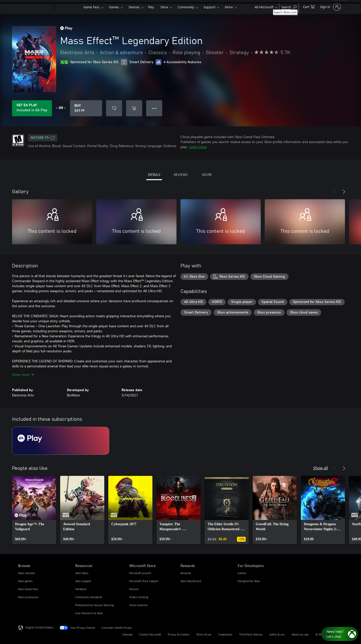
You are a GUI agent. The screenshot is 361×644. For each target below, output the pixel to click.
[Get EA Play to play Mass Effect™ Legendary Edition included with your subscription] (32, 108)
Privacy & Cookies (179, 634)
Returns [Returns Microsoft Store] (134, 589)
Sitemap (127, 634)
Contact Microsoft (150, 634)
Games (114, 7)
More (229, 7)
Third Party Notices (251, 634)
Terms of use (204, 634)
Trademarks (225, 634)
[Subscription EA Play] (61, 441)
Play (151, 7)
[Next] (344, 192)
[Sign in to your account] (330, 7)
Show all (321, 468)
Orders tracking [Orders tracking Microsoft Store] (139, 597)
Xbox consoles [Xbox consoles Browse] (27, 573)
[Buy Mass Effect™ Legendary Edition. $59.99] (86, 108)
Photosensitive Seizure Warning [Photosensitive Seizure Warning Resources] (95, 605)
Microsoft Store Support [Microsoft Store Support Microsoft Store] (144, 581)
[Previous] (334, 192)
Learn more (198, 147)
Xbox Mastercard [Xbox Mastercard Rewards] (191, 581)
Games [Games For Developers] (242, 573)
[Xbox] (68, 7)
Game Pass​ (92, 7)
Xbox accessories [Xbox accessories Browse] (28, 597)
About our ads (300, 634)
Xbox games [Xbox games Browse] (25, 581)
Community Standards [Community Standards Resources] (89, 597)
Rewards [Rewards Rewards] (186, 573)
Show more (23, 374)
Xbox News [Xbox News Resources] (82, 573)
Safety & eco (277, 634)
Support (209, 7)
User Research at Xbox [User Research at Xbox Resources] (89, 613)
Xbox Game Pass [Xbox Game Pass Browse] (28, 589)
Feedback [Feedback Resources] (81, 589)
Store (164, 7)
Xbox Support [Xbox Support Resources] (83, 581)
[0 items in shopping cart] (309, 6)
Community (186, 7)
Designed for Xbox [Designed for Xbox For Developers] (249, 581)
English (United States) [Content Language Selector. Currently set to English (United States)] (39, 627)
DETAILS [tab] (154, 175)
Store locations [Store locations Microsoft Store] (139, 605)
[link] (34, 510)
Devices (134, 7)
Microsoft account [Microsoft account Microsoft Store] (140, 573)
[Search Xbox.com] (289, 6)
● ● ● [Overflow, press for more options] (154, 108)
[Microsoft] (35, 7)
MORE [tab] (207, 175)
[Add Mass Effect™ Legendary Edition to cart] (134, 108)
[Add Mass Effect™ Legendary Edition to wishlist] (114, 108)
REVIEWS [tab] (181, 175)
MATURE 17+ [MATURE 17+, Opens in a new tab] (43, 138)
